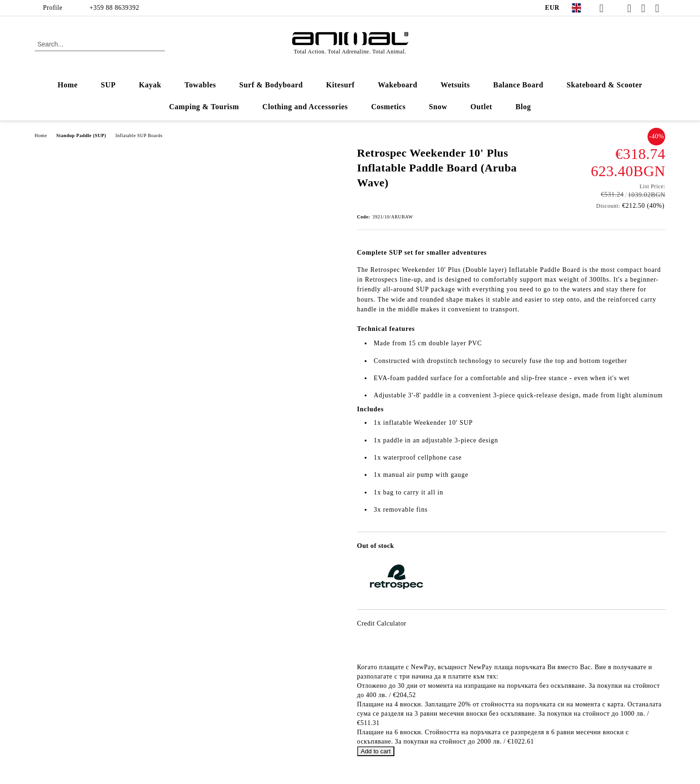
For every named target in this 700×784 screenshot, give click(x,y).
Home (68, 85)
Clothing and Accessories (305, 107)
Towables (200, 85)
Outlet (481, 107)
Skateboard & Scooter (605, 85)
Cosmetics (388, 107)
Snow (438, 107)
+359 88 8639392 (114, 8)
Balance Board (518, 85)
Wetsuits (455, 85)
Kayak (150, 85)
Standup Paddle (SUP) (81, 135)
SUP (108, 85)
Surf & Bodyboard (271, 85)
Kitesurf (340, 85)
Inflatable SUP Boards (139, 135)
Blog (523, 107)
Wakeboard (397, 85)
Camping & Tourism (204, 107)
